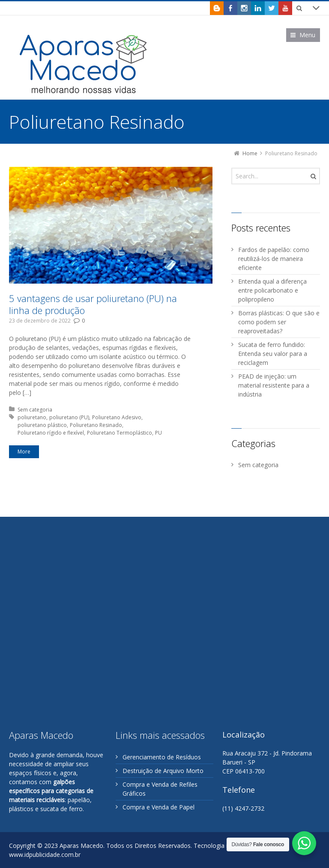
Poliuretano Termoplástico (120, 433)
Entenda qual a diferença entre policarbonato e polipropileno (272, 290)
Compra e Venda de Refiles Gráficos (160, 789)
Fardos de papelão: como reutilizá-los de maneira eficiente (274, 259)
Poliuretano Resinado (96, 425)
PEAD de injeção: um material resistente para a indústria (274, 385)
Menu (307, 35)
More (24, 452)
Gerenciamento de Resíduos (162, 757)
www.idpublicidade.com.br (45, 855)
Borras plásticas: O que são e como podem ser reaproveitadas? (279, 322)
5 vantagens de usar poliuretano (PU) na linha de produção (93, 304)
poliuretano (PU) (69, 417)
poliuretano (32, 417)
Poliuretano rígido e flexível (51, 433)
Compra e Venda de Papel (159, 807)
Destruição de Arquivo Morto (163, 771)
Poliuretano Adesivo (117, 417)
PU (159, 433)
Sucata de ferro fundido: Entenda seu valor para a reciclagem (273, 354)
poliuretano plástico (42, 425)
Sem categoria (35, 410)
